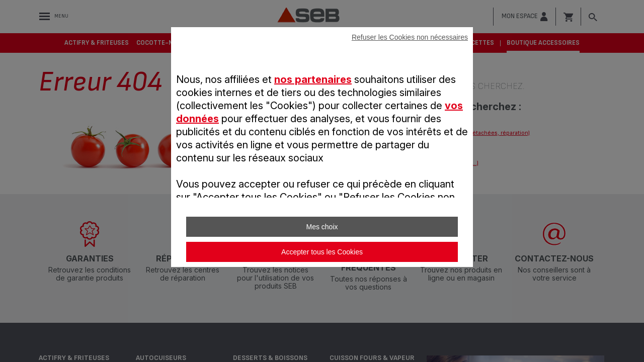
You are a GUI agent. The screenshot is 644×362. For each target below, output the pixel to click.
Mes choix (322, 227)
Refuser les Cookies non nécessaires (410, 37)
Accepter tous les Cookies (322, 252)
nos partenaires (313, 79)
